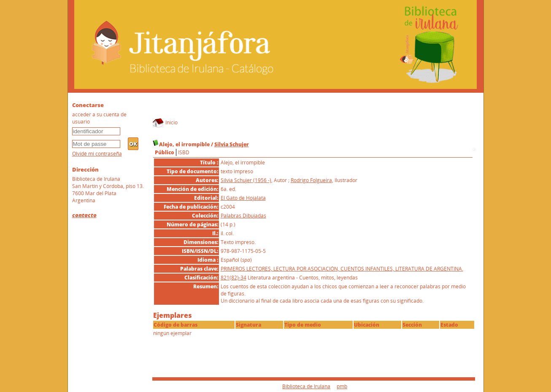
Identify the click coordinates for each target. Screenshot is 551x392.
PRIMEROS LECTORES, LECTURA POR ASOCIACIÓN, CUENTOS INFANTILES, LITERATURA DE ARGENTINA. (342, 269)
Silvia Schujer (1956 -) (246, 180)
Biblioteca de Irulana (306, 386)
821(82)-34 (234, 278)
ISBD (184, 152)
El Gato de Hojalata (243, 198)
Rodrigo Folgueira (311, 180)
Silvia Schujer (232, 144)
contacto (84, 215)
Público (165, 152)
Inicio (165, 122)
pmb (342, 386)
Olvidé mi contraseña (97, 154)
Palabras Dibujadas (243, 216)
